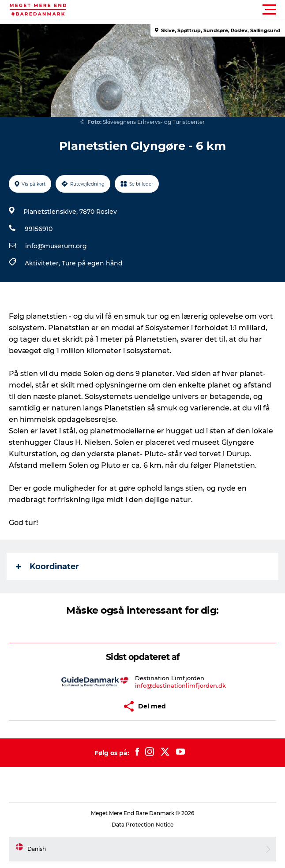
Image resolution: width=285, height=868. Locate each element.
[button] (182, 10)
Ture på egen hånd (92, 263)
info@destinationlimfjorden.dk (180, 685)
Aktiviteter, (43, 263)
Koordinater (47, 566)
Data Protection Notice (142, 825)
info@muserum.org (56, 246)
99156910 (39, 229)
